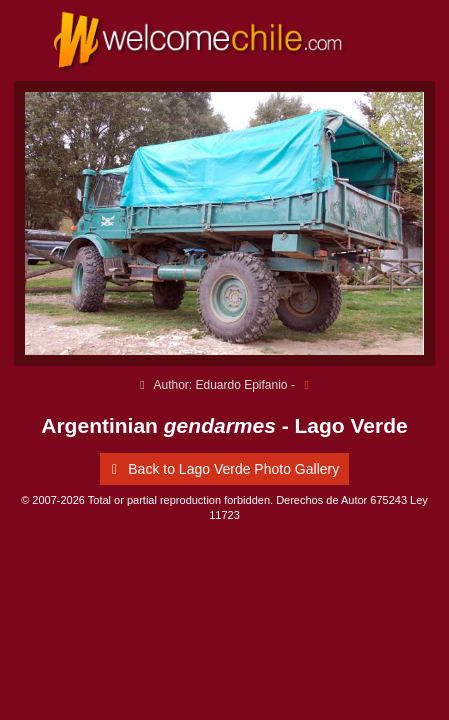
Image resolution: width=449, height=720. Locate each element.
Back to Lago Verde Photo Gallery (222, 469)
